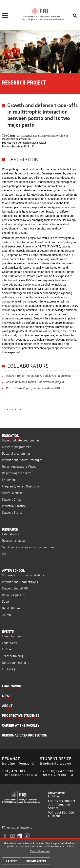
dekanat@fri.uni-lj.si (21, 775)
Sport (6, 601)
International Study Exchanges (22, 460)
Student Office (12, 499)
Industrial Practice (14, 506)
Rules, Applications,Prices (19, 467)
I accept (12, 862)
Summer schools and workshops (23, 575)
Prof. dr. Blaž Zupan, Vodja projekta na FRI (33, 388)
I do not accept (36, 862)
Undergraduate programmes (21, 440)
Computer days (12, 636)
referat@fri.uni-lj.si (58, 775)
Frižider (7, 649)
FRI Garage (9, 669)
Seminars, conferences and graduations (28, 547)
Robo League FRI (13, 595)
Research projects (14, 541)
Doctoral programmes (16, 453)
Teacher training (13, 656)
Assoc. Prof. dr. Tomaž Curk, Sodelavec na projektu (38, 376)
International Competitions (20, 582)
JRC (4, 554)
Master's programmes (17, 447)
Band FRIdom (11, 608)
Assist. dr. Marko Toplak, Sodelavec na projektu (36, 382)
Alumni (7, 615)
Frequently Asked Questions (21, 486)
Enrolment (9, 480)
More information (40, 852)
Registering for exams (17, 473)
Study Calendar (12, 493)
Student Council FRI (15, 588)
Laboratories (10, 534)
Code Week (9, 643)
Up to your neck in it (15, 663)
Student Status (12, 513)
